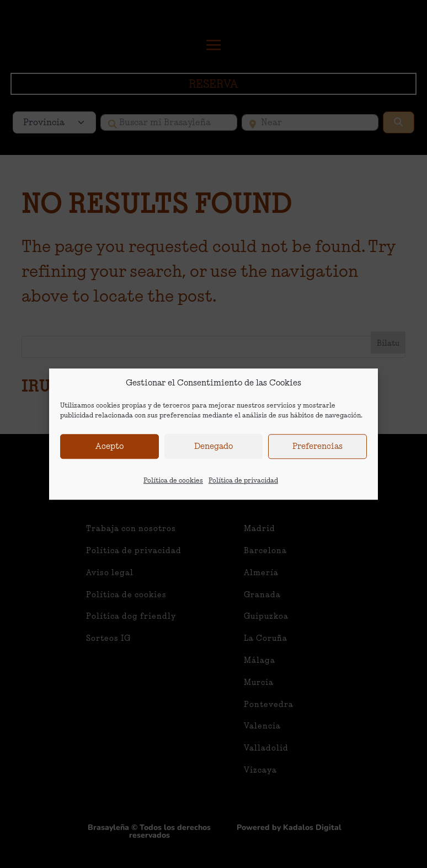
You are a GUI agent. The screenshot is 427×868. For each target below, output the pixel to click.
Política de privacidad (243, 482)
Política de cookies (173, 482)
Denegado (213, 448)
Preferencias (317, 448)
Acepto (110, 448)
